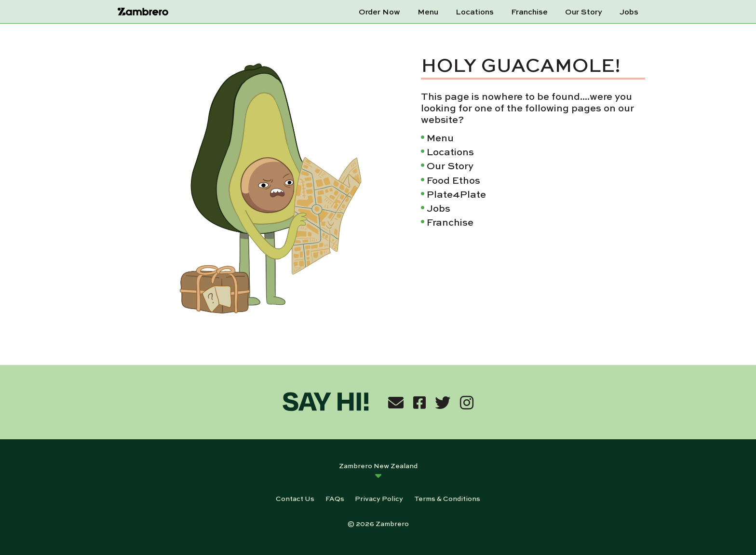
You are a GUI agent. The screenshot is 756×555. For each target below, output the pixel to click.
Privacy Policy (379, 498)
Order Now (379, 12)
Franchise (529, 12)
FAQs (335, 498)
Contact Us (295, 498)
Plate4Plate (456, 194)
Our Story (584, 12)
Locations (475, 12)
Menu (428, 12)
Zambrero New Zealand (378, 465)
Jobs (629, 12)
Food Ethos (453, 180)
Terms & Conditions (447, 498)
